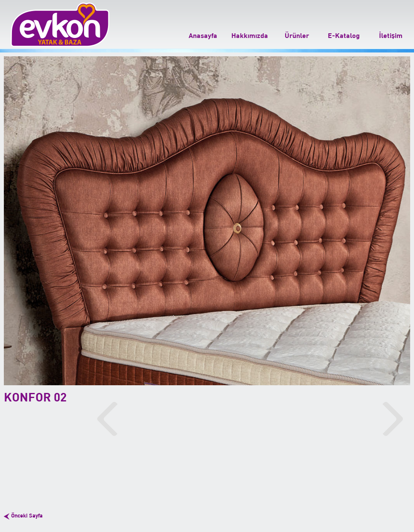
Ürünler (297, 36)
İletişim (391, 36)
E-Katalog (344, 36)
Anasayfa (203, 36)
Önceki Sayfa (27, 516)
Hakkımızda (250, 36)
